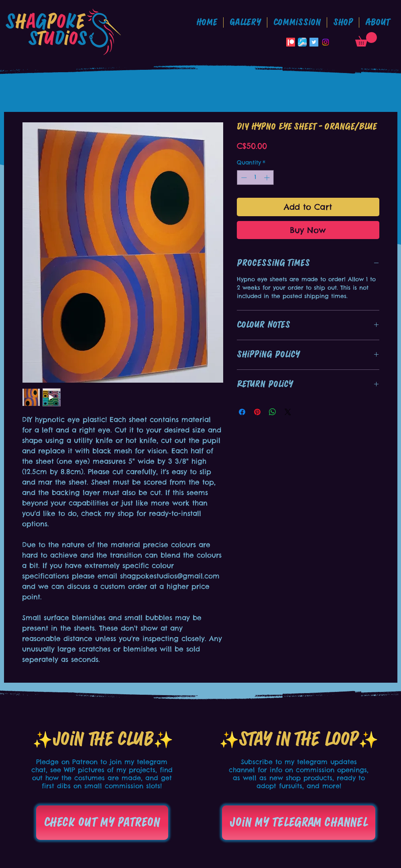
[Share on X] (288, 412)
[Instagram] (326, 42)
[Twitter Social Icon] (314, 42)
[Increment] (268, 177)
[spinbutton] (255, 177)
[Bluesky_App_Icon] (302, 42)
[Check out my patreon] (102, 823)
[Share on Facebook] (242, 412)
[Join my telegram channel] (299, 823)
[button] (297, 22)
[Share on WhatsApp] (273, 412)
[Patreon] (291, 42)
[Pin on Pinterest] (257, 412)
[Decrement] (243, 177)
